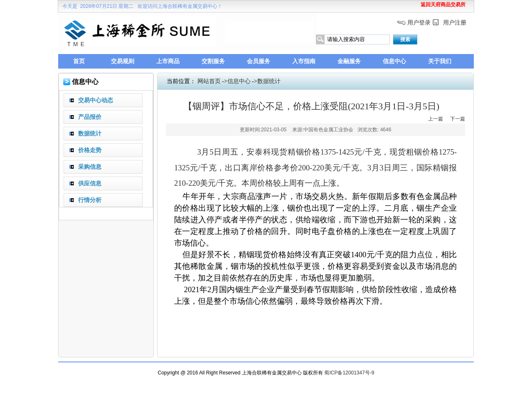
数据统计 (269, 81)
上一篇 (436, 119)
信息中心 (394, 61)
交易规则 (123, 61)
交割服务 (213, 61)
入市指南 (304, 61)
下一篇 (458, 119)
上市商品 (168, 61)
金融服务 (349, 61)
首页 (79, 61)
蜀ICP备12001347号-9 (349, 373)
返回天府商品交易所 (443, 5)
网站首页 (209, 81)
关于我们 (440, 61)
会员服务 (259, 61)
